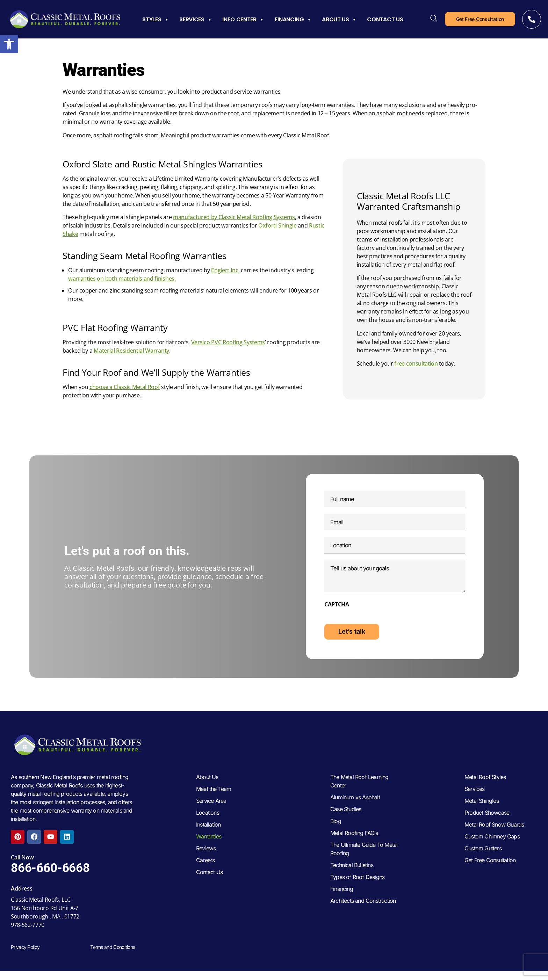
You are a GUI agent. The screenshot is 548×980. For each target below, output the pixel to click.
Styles (156, 20)
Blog (336, 832)
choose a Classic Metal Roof (125, 387)
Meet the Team (214, 800)
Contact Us (385, 20)
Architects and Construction (363, 911)
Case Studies (346, 820)
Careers (205, 871)
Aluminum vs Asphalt (355, 808)
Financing (293, 20)
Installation (208, 835)
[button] (9, 44)
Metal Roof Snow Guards (494, 835)
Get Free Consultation (490, 871)
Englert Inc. (225, 270)
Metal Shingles (482, 812)
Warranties (209, 847)
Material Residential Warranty (131, 351)
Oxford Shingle (277, 225)
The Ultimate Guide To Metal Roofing (364, 860)
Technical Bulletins (352, 876)
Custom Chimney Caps (492, 847)
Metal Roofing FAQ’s (354, 844)
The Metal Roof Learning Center (359, 792)
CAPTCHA (337, 612)
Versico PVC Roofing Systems (228, 342)
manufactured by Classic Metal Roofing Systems (234, 217)
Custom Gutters (483, 859)
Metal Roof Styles (485, 788)
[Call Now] (532, 19)
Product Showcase (487, 823)
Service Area (211, 812)
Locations (208, 823)
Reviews (206, 859)
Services (196, 20)
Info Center (243, 20)
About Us (339, 20)
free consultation (416, 363)
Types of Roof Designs (357, 888)
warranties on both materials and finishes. (122, 279)
